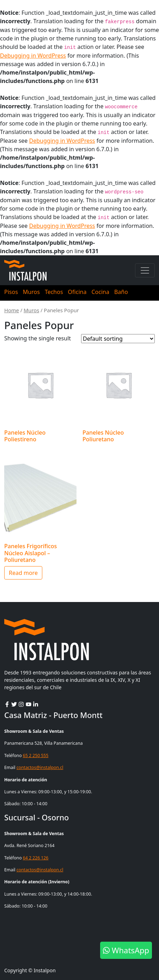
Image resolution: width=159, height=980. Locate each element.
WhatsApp (126, 950)
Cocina (100, 292)
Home (12, 310)
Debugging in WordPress (33, 56)
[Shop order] (118, 339)
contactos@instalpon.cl (40, 767)
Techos (54, 292)
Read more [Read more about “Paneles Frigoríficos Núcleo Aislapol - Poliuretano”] (23, 573)
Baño (121, 292)
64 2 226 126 (36, 858)
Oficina (77, 292)
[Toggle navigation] (145, 270)
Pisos (11, 292)
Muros (31, 292)
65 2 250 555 (36, 755)
